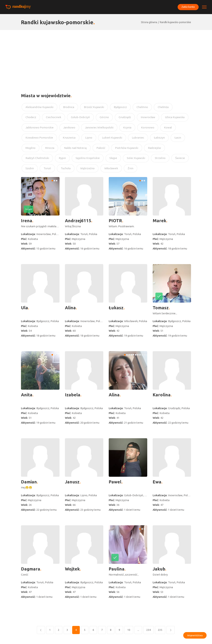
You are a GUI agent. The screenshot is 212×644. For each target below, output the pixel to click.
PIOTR (115, 221)
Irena (27, 221)
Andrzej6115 (78, 221)
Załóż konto (188, 7)
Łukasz (116, 308)
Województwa (195, 635)
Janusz (72, 482)
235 (160, 630)
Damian (29, 482)
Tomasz (161, 308)
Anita (27, 395)
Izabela (73, 395)
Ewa (157, 482)
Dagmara (31, 569)
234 (149, 630)
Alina (70, 308)
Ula (25, 308)
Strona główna (149, 22)
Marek (159, 221)
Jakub (159, 569)
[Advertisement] (106, 57)
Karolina (162, 395)
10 (129, 630)
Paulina (117, 569)
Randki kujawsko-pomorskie (175, 22)
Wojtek (72, 569)
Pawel (115, 482)
